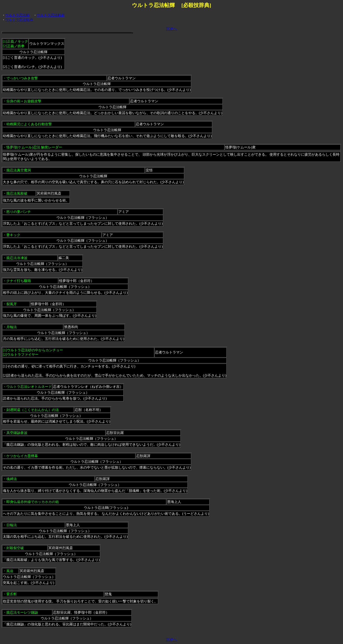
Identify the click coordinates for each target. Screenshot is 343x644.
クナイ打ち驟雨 (19, 281)
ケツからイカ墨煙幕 (22, 456)
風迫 (10, 571)
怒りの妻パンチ (19, 212)
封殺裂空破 (15, 548)
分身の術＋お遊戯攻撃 (24, 101)
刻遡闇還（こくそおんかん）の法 (33, 410)
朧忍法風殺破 (17, 193)
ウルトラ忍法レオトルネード (29, 387)
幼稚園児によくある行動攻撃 (29, 124)
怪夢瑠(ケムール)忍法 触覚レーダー (34, 147)
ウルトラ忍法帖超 (51, 15)
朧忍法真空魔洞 (19, 170)
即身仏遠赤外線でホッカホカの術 (33, 502)
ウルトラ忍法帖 (17, 15)
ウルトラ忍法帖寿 (19, 20)
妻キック (13, 235)
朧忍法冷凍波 (17, 258)
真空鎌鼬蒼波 (17, 433)
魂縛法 (12, 479)
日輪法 (12, 525)
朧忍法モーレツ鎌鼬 (22, 612)
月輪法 (12, 327)
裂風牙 (12, 304)
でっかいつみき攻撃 (22, 78)
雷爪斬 (12, 594)
